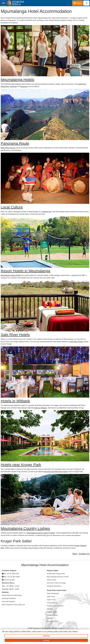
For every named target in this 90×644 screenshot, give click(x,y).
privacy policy (53, 631)
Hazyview (24, 86)
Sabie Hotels (52, 580)
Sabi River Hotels (76, 342)
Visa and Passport (9, 601)
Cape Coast (51, 600)
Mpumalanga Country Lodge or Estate (41, 533)
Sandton (50, 609)
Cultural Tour (47, 212)
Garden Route (52, 612)
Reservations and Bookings (12, 595)
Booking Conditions (9, 598)
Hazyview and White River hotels (56, 472)
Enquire (78, 3)
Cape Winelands (53, 593)
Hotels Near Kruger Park (56, 574)
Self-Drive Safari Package (56, 583)
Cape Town (51, 597)
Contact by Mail (9, 580)
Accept (46, 640)
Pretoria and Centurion (55, 606)
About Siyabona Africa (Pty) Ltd (13, 605)
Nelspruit (13, 86)
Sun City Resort (53, 621)
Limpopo (50, 618)
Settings (46, 636)
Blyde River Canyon (8, 148)
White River (5, 86)
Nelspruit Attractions (54, 586)
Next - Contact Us (81, 554)
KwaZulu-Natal (52, 615)
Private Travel (57, 628)
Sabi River (82, 84)
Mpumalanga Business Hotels (58, 577)
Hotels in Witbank (40, 408)
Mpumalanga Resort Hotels (11, 275)
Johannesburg (52, 603)
